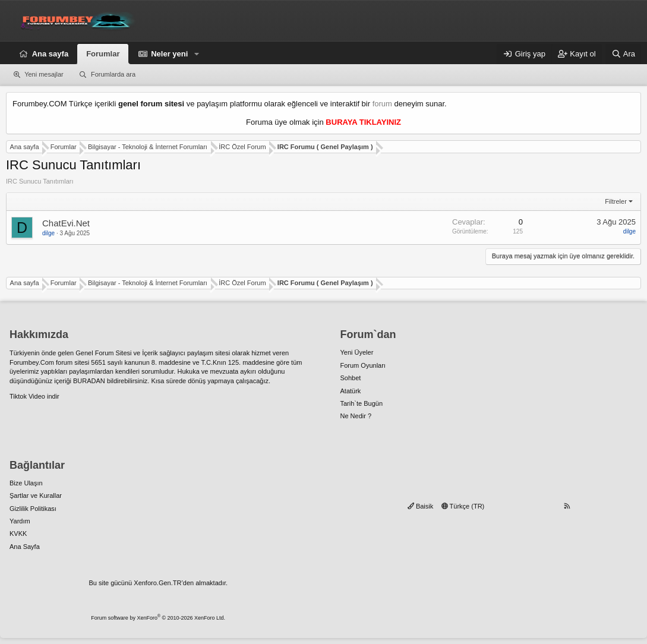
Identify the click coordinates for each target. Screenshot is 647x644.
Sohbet (351, 378)
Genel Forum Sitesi (103, 353)
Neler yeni (169, 54)
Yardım (20, 521)
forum (382, 104)
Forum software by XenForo (158, 618)
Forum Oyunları (363, 365)
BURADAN (89, 381)
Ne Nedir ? (356, 416)
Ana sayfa (50, 54)
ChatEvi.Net (66, 223)
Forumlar (103, 54)
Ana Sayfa (25, 547)
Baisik (420, 506)
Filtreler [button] (616, 201)
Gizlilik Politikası (33, 509)
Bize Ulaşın (26, 483)
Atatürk (351, 391)
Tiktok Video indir (34, 396)
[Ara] (623, 54)
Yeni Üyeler (357, 352)
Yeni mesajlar (44, 74)
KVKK (18, 533)
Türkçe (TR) (463, 506)
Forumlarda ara (113, 74)
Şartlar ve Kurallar (36, 495)
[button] (197, 54)
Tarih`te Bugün (362, 403)
